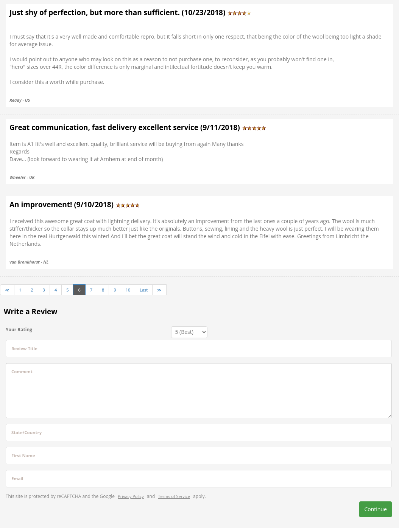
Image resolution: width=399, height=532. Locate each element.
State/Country (26, 432)
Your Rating (19, 330)
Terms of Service (174, 496)
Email (17, 478)
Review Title (24, 348)
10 (128, 290)
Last (144, 290)
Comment (22, 371)
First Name (23, 455)
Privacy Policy (131, 496)
